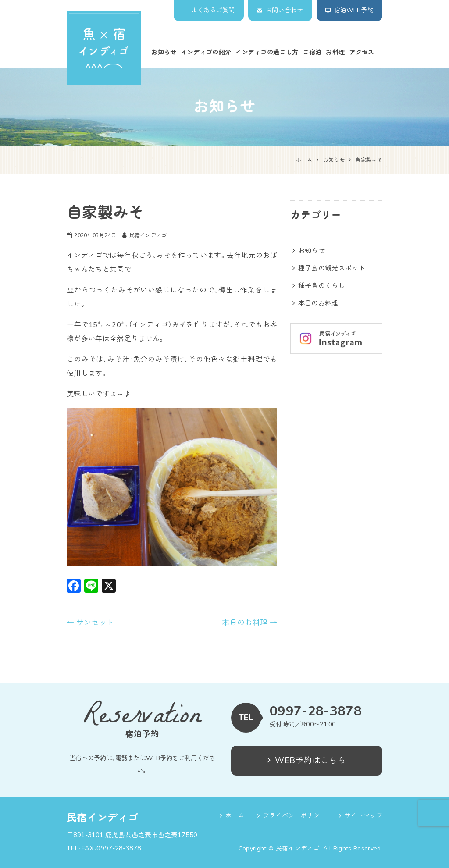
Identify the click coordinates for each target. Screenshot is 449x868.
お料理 (335, 52)
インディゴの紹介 (206, 52)
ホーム (235, 816)
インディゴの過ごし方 (267, 52)
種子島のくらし (322, 286)
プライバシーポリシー (294, 816)
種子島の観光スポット (332, 268)
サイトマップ (363, 816)
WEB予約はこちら (307, 761)
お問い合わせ (285, 10)
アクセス (362, 52)
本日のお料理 (249, 623)
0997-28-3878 (316, 711)
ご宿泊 (312, 52)
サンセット (90, 623)
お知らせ (164, 52)
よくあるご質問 (213, 10)
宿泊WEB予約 (354, 10)
